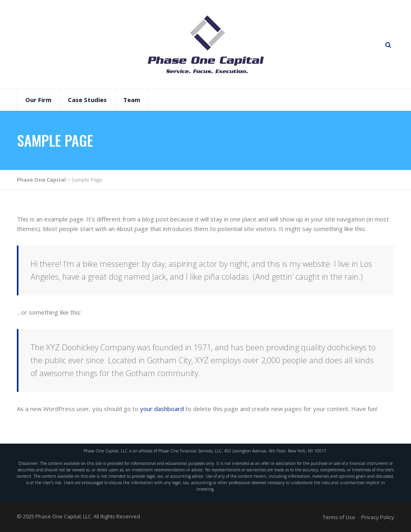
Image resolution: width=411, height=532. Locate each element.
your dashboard (162, 409)
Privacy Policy (378, 517)
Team (132, 100)
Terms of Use (339, 517)
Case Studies (87, 100)
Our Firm (38, 100)
